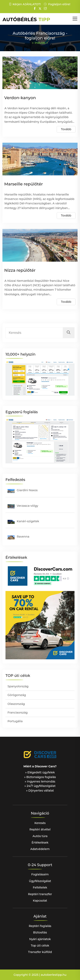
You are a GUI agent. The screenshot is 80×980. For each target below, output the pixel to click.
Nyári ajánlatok (40, 939)
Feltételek (40, 887)
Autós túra (40, 836)
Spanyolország (18, 686)
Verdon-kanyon (20, 98)
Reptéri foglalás (40, 926)
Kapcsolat (40, 901)
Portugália (15, 721)
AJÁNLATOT (31, 4)
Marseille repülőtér (24, 184)
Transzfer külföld (40, 952)
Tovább (66, 129)
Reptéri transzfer (40, 894)
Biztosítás (40, 932)
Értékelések (40, 843)
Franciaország (18, 713)
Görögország (17, 695)
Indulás (40, 43)
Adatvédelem (40, 849)
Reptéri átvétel (40, 829)
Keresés (40, 823)
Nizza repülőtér (20, 270)
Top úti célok (40, 946)
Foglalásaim (40, 874)
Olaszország (16, 704)
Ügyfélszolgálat (40, 881)
